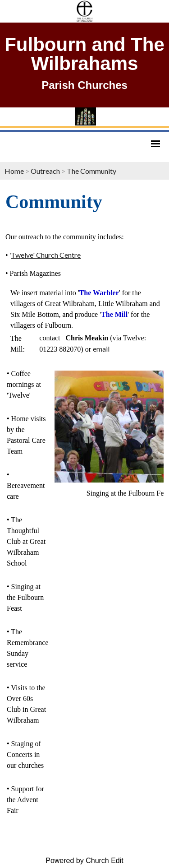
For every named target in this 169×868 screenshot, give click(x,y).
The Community (91, 171)
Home (14, 171)
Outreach (46, 171)
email (101, 349)
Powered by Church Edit (84, 861)
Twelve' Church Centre (46, 255)
